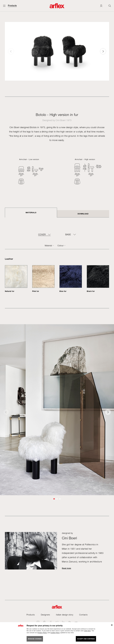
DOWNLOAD (83, 214)
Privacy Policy (42, 633)
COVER (42, 235)
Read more (67, 568)
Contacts (83, 615)
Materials (31, 212)
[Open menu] (4, 6)
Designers (45, 615)
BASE (68, 235)
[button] (103, 51)
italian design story (65, 615)
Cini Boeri (61, 120)
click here (87, 631)
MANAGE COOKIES (35, 639)
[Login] (101, 6)
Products (12, 6)
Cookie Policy (55, 633)
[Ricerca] (110, 6)
